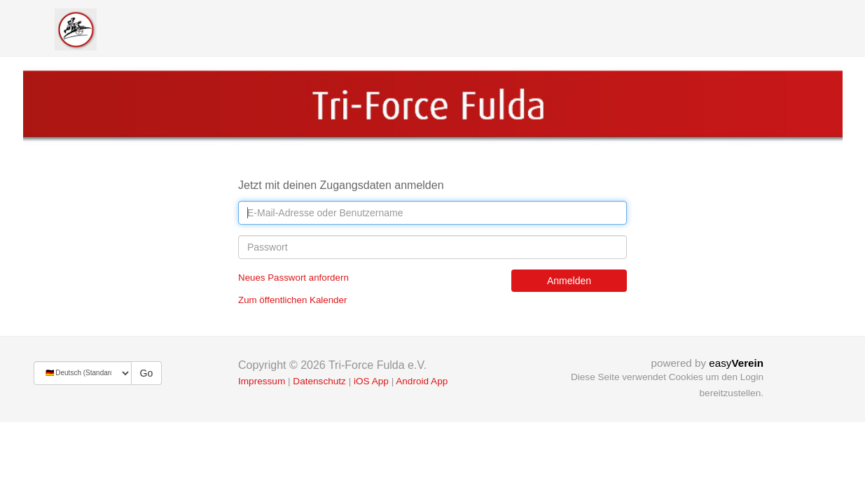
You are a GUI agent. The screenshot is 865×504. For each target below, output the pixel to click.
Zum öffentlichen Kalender (292, 300)
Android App (422, 381)
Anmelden (569, 281)
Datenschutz (319, 381)
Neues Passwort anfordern (293, 278)
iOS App (371, 381)
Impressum (262, 381)
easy (736, 363)
